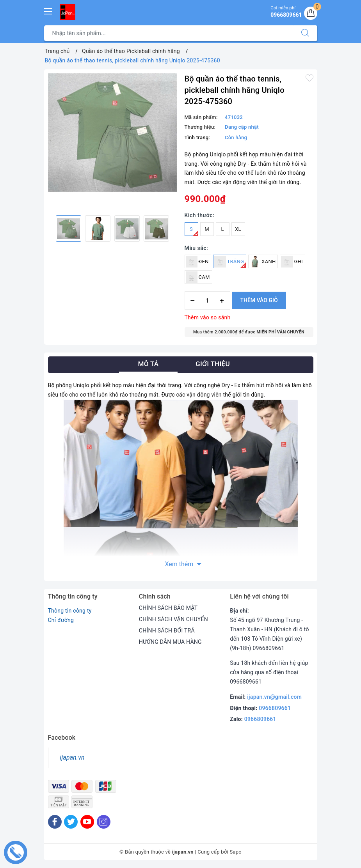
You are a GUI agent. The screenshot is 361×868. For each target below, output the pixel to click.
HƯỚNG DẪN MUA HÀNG (170, 642)
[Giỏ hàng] (311, 13)
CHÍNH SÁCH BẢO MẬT (168, 608)
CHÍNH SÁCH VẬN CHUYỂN (173, 619)
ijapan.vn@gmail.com (274, 697)
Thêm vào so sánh (208, 317)
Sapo (236, 852)
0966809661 (275, 708)
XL (238, 229)
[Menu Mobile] (48, 10)
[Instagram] (104, 822)
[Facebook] (55, 822)
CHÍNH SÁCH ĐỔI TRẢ (167, 631)
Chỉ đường (61, 620)
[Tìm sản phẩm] (169, 33)
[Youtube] (87, 822)
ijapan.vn (72, 757)
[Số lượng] (207, 300)
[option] (112, 133)
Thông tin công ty (70, 611)
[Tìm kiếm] (305, 33)
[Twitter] (71, 822)
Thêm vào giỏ (259, 300)
